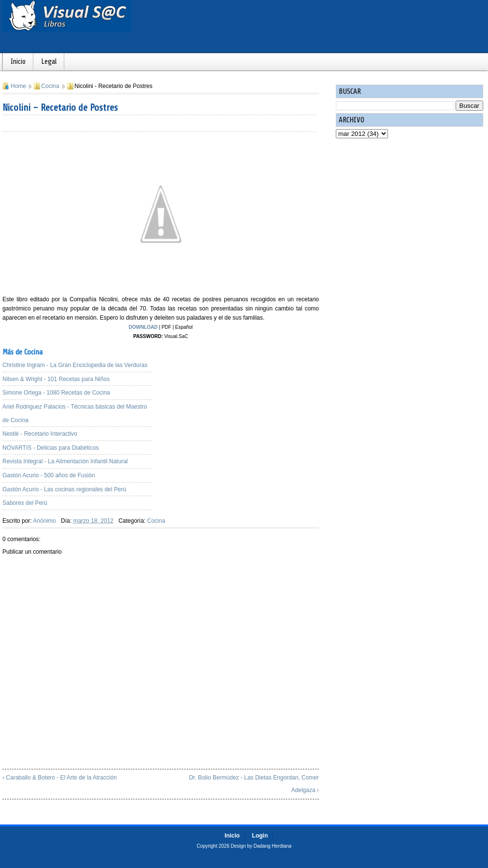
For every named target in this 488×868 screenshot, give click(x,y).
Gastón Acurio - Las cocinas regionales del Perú (64, 489)
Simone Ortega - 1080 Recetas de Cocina (56, 393)
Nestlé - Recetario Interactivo (40, 434)
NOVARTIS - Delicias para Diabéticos (51, 448)
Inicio (18, 62)
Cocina (50, 86)
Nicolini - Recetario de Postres (60, 108)
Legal (49, 62)
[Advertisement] (244, 409)
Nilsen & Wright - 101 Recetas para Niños (56, 379)
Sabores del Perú (25, 503)
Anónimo (44, 521)
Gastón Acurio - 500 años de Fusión (49, 475)
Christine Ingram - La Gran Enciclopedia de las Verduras (75, 365)
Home (18, 86)
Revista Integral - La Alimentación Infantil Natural (65, 461)
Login (260, 836)
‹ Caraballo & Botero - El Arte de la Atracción (60, 778)
